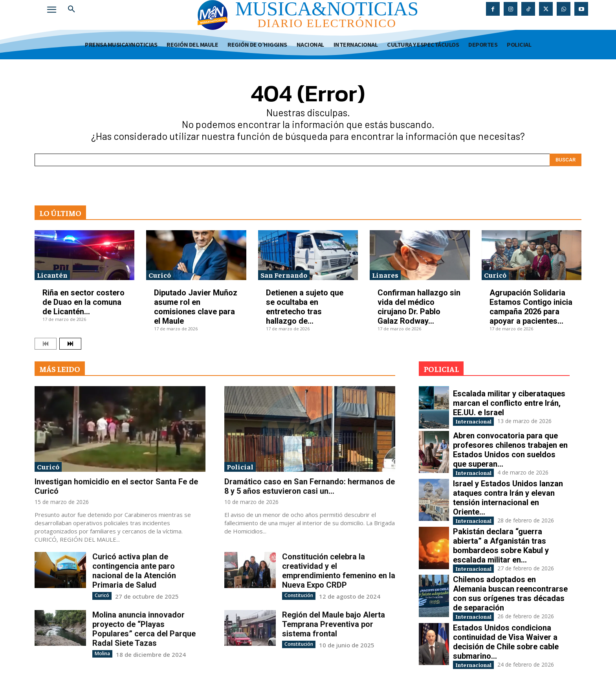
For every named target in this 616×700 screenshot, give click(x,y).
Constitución (299, 595)
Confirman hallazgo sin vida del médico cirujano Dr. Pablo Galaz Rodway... (419, 307)
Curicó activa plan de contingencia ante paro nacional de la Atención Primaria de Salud (134, 571)
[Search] (566, 160)
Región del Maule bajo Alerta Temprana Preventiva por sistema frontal (334, 624)
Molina (102, 653)
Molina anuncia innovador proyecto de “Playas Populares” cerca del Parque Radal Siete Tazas (144, 629)
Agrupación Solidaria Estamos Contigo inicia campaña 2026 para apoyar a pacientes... (531, 307)
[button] (71, 9)
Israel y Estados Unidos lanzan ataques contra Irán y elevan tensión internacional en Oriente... (508, 499)
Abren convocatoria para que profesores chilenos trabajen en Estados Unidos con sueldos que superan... (510, 450)
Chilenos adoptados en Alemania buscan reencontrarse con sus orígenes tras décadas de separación (510, 598)
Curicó (160, 275)
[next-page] (70, 344)
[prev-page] (46, 344)
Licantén (52, 275)
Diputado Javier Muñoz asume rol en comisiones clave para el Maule (196, 307)
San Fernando (284, 275)
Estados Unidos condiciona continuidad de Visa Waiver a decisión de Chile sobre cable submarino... (506, 648)
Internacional (479, 421)
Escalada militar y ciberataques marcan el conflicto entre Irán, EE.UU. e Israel (509, 402)
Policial (240, 466)
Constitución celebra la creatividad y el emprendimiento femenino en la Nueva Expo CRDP (339, 571)
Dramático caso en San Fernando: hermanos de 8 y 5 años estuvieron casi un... (310, 486)
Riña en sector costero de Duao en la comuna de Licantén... (83, 302)
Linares (385, 275)
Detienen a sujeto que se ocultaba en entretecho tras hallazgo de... (305, 307)
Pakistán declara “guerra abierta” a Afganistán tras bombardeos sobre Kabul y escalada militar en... (501, 549)
